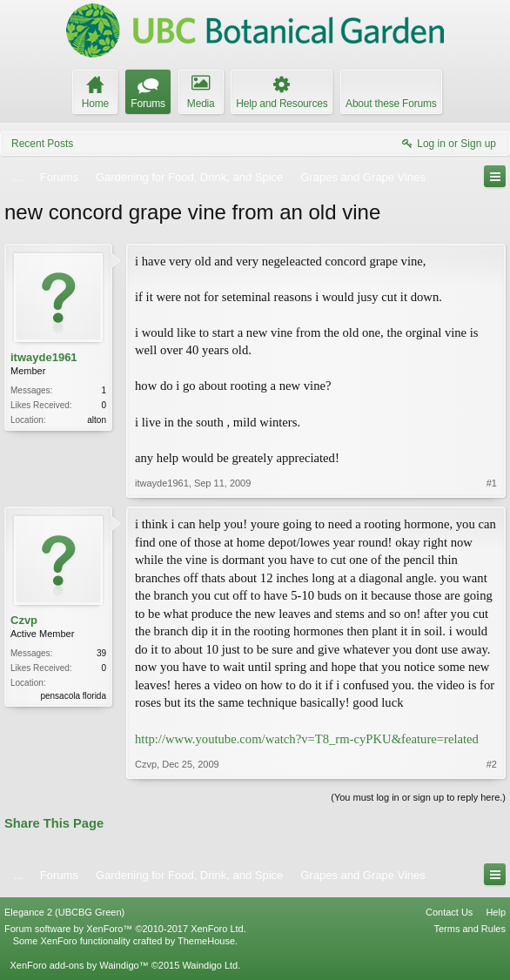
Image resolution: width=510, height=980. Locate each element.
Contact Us (449, 912)
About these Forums (391, 104)
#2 (492, 764)
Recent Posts (42, 144)
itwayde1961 (44, 357)
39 (101, 653)
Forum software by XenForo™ (125, 929)
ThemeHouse (206, 941)
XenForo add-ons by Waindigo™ (79, 965)
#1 (492, 483)
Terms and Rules (470, 929)
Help (496, 912)
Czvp (24, 620)
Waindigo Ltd (210, 965)
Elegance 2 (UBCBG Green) (64, 912)
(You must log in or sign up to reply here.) (418, 797)
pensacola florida (73, 696)
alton (97, 420)
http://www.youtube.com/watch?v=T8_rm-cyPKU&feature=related (307, 739)
